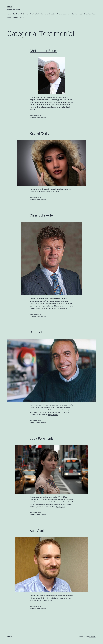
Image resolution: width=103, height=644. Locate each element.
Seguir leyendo (53, 415)
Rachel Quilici (40, 133)
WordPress (92, 637)
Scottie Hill (38, 332)
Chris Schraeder (42, 215)
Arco (9, 7)
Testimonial (25, 14)
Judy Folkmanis (42, 439)
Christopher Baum (43, 51)
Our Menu (16, 14)
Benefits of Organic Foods (15, 17)
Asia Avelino (39, 531)
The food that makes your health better (43, 14)
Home (9, 14)
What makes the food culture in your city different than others (76, 14)
